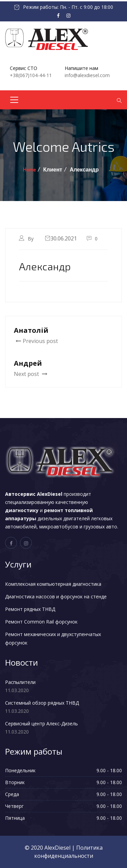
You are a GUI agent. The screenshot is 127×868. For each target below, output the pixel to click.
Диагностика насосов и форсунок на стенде (56, 596)
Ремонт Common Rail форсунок (41, 622)
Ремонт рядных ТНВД (30, 609)
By (31, 239)
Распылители (20, 682)
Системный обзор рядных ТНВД (42, 703)
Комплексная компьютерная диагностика (53, 584)
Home (29, 169)
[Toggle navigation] (14, 100)
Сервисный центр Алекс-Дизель (41, 724)
